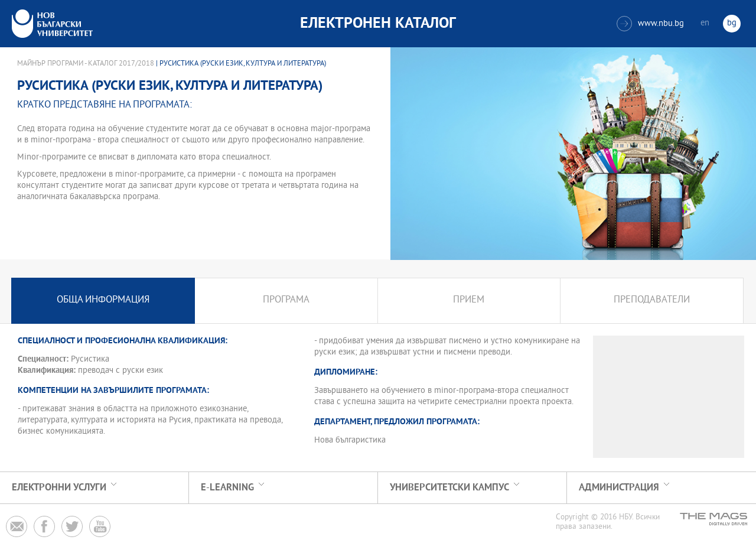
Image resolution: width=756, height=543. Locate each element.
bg (732, 23)
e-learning (227, 488)
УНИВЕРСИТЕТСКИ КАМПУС (449, 488)
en (705, 23)
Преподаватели (652, 300)
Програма (286, 300)
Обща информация (103, 300)
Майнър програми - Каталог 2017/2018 (86, 64)
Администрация (619, 488)
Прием (469, 300)
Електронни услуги (59, 488)
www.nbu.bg (650, 24)
